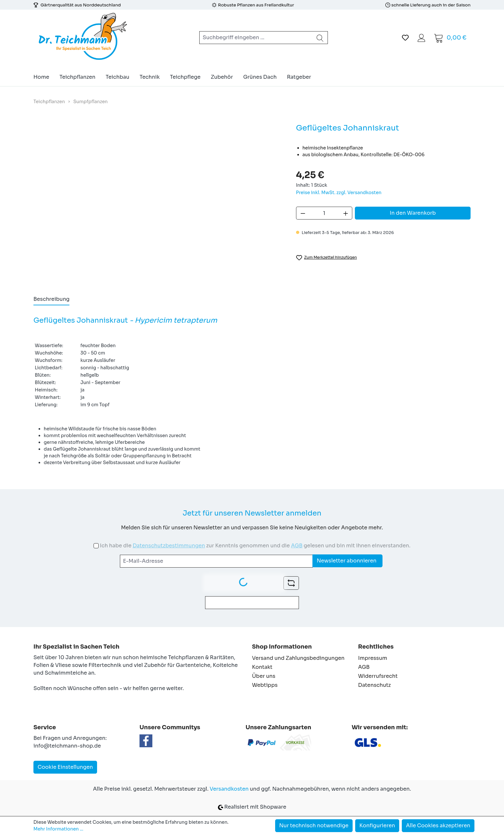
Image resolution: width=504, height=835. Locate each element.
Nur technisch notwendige (314, 826)
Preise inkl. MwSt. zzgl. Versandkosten (339, 193)
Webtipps (265, 685)
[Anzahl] (324, 213)
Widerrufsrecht (378, 676)
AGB (297, 546)
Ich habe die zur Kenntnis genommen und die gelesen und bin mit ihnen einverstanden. (255, 546)
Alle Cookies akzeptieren (438, 826)
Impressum (373, 658)
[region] (158, 202)
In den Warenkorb (413, 213)
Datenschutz (374, 685)
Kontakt (262, 667)
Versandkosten (229, 789)
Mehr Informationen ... (58, 829)
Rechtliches (376, 647)
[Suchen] (320, 38)
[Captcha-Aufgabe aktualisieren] (291, 583)
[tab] (51, 300)
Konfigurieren (377, 826)
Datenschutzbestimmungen (169, 546)
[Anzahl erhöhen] (346, 213)
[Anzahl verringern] (303, 213)
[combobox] (256, 38)
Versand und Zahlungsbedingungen (298, 658)
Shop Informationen (282, 647)
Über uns (264, 676)
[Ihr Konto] (421, 38)
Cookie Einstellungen (65, 767)
